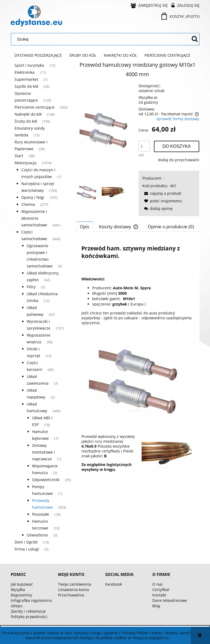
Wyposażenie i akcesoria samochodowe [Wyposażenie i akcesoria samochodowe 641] (34, 218)
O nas (158, 584)
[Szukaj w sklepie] (102, 39)
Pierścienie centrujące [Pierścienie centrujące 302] (35, 107)
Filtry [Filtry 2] (31, 287)
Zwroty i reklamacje (28, 611)
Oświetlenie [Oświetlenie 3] (37, 535)
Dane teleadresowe (170, 600)
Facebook (113, 584)
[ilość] (144, 146)
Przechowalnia (71, 595)
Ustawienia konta (73, 590)
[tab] (85, 226)
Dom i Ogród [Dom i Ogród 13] (26, 542)
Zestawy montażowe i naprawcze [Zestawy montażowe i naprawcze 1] (44, 452)
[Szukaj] (195, 39)
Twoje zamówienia (75, 584)
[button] (162, 193)
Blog (156, 606)
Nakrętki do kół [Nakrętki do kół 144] (28, 114)
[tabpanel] (137, 358)
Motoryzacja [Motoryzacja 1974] (25, 163)
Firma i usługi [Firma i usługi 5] (27, 549)
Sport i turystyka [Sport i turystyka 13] (29, 65)
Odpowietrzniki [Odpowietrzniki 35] (46, 480)
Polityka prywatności (29, 617)
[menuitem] (38, 55)
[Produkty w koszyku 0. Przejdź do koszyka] (181, 16)
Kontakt (159, 595)
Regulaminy (21, 595)
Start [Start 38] (19, 156)
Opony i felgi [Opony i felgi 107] (33, 197)
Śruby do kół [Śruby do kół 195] (26, 121)
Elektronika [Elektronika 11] (25, 72)
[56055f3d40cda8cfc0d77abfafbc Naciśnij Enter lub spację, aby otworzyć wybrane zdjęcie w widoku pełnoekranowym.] (106, 129)
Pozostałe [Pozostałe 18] (41, 514)
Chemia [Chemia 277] (28, 204)
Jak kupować (22, 584)
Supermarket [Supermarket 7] (26, 79)
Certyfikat (161, 590)
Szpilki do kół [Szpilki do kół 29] (26, 86)
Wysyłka (18, 590)
